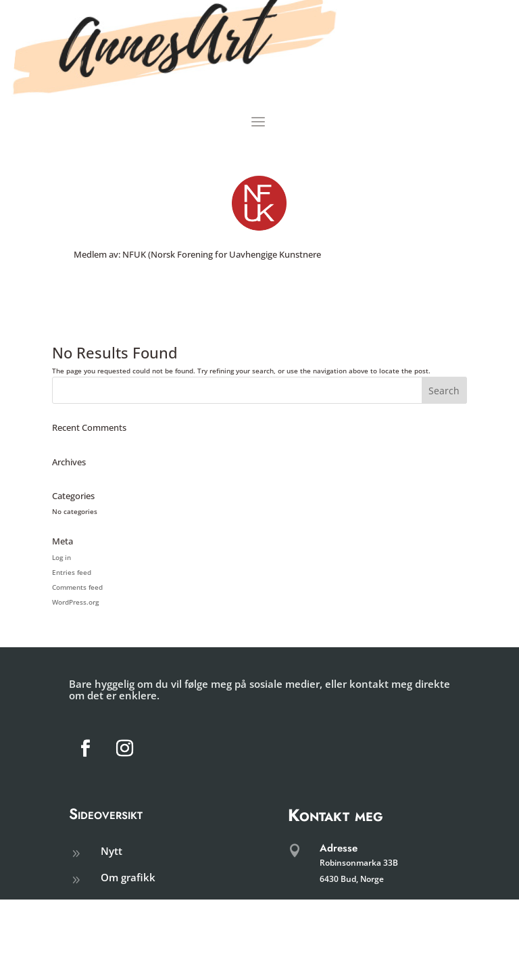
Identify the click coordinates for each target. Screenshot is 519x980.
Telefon (336, 906)
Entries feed (72, 572)
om (108, 904)
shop (113, 955)
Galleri (117, 930)
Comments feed (77, 587)
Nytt (112, 851)
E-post (333, 943)
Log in (61, 557)
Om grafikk (128, 877)
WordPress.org (75, 602)
